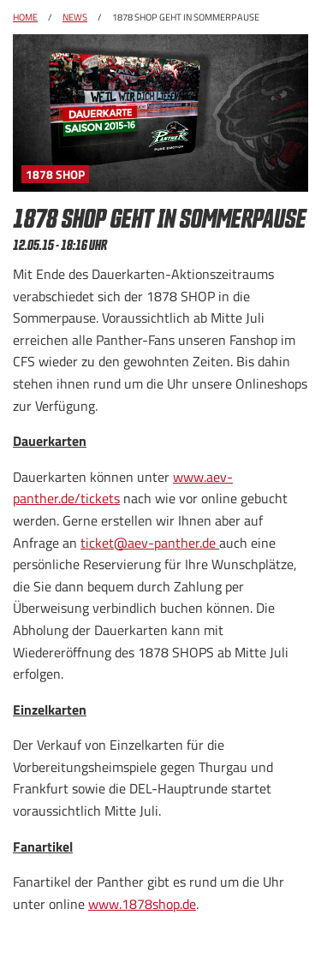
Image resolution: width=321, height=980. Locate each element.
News (75, 17)
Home (25, 17)
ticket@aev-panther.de (150, 543)
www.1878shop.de (142, 904)
